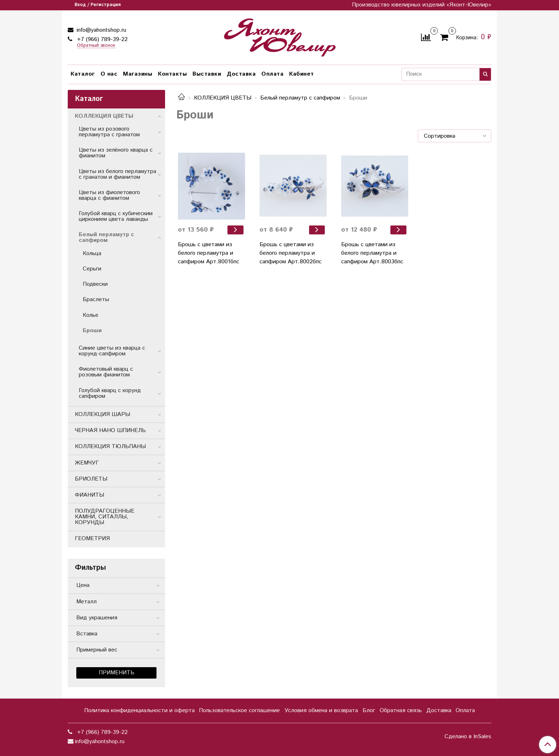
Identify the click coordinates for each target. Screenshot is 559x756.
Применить (117, 673)
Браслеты (96, 300)
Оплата (272, 74)
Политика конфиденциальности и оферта (139, 711)
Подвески (95, 284)
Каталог (83, 74)
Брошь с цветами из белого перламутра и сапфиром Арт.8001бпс (209, 253)
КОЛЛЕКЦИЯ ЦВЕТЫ (223, 98)
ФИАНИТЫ (89, 495)
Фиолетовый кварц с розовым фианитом (106, 372)
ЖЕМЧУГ (87, 463)
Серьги (92, 269)
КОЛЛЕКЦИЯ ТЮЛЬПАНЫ (110, 447)
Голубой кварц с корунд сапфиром (110, 393)
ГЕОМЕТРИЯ (92, 539)
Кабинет (302, 74)
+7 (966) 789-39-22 (101, 39)
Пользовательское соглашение (239, 711)
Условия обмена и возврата (321, 711)
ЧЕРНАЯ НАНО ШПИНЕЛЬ (110, 430)
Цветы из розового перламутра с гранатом (109, 132)
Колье (91, 315)
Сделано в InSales (468, 737)
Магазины (138, 74)
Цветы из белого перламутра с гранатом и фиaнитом (117, 174)
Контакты (172, 74)
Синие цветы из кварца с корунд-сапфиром (112, 351)
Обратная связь (401, 711)
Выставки (207, 74)
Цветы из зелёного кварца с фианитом (116, 153)
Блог (369, 711)
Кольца (92, 253)
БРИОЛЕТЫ (91, 479)
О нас (109, 74)
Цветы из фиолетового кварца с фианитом (109, 195)
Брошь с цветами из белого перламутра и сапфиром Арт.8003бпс (372, 253)
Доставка (241, 74)
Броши (92, 331)
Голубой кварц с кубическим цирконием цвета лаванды (116, 216)
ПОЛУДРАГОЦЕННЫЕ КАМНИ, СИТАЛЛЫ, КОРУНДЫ (105, 517)
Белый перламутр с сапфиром (300, 98)
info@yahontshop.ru (101, 30)
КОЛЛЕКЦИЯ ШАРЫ (102, 414)
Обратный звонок (96, 46)
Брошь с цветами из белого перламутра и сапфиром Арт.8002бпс (291, 253)
